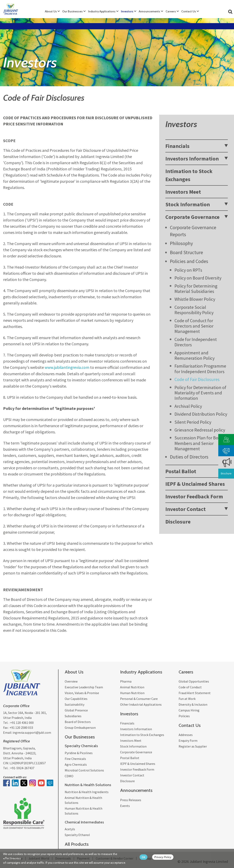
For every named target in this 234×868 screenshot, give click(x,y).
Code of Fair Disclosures (197, 379)
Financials (177, 146)
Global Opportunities (194, 681)
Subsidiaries (73, 716)
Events (125, 805)
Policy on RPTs (188, 270)
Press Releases (131, 800)
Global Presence (76, 710)
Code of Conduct (190, 687)
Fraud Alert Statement (195, 693)
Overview (71, 681)
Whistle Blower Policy (195, 299)
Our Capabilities (76, 698)
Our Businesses (72, 12)
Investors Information (192, 159)
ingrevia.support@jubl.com (32, 732)
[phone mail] (226, 450)
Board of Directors (78, 722)
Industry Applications (102, 12)
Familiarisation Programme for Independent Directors (200, 369)
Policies (184, 716)
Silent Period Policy (193, 422)
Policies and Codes (189, 261)
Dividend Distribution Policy (201, 414)
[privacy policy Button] (165, 857)
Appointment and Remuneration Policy (195, 355)
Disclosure (178, 522)
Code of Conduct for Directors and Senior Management (194, 326)
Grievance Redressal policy (200, 430)
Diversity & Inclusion (193, 704)
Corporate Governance (192, 217)
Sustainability (75, 704)
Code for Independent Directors (196, 342)
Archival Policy (188, 406)
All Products (77, 844)
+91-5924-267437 (22, 768)
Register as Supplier (193, 746)
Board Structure (186, 252)
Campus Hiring (189, 710)
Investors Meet (183, 192)
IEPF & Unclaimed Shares (195, 484)
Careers (171, 12)
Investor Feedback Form (194, 496)
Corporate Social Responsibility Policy (194, 310)
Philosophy (181, 243)
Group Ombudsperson (80, 727)
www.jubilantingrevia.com (67, 367)
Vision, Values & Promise (82, 693)
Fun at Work (187, 698)
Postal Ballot (181, 471)
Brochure (226, 474)
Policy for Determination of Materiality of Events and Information (200, 393)
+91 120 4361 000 (22, 723)
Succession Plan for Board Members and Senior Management (200, 443)
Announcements (149, 12)
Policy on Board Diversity (198, 278)
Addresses (186, 735)
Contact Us (189, 12)
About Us (51, 12)
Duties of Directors (189, 457)
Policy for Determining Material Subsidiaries (196, 289)
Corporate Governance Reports (193, 231)
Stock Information (188, 204)
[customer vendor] (226, 439)
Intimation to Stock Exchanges (189, 175)
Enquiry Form (188, 741)
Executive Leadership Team (84, 687)
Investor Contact (186, 509)
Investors (127, 12)
